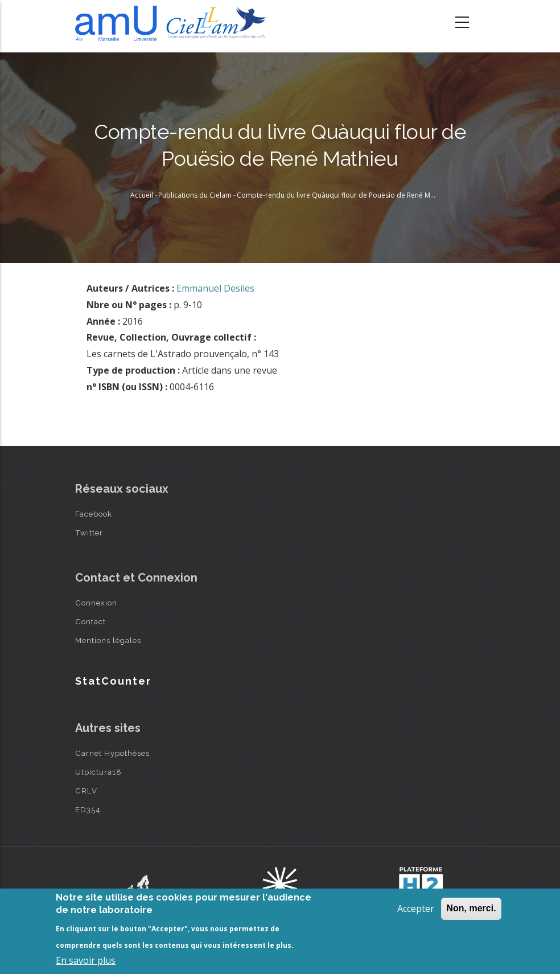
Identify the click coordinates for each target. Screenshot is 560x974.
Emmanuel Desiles (215, 288)
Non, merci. (471, 908)
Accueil (142, 195)
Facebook (94, 514)
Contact (90, 621)
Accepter (416, 908)
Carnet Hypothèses (112, 753)
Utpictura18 (98, 772)
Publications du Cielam (195, 195)
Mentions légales (108, 640)
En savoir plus (86, 960)
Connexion (96, 603)
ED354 (88, 809)
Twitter (89, 533)
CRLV (86, 791)
